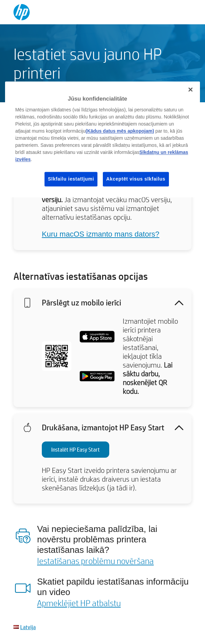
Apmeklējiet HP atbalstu (79, 603)
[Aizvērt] (191, 90)
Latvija (28, 627)
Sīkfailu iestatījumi (71, 179)
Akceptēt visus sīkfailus (136, 179)
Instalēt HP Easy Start (76, 449)
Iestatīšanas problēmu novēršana (95, 561)
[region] (102, 140)
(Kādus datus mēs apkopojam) (120, 131)
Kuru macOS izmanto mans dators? (100, 234)
